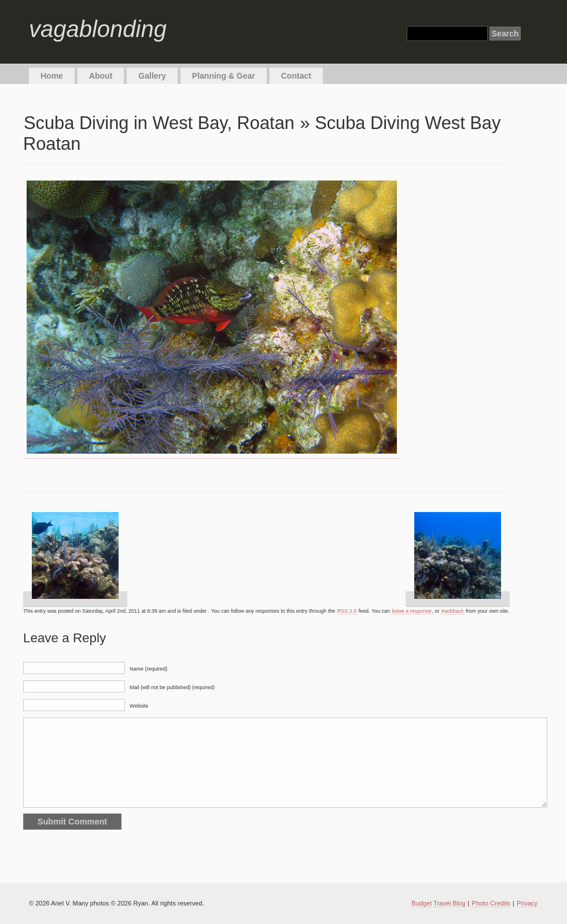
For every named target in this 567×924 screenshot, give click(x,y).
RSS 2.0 (347, 611)
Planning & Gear (224, 76)
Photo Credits (491, 903)
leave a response (411, 611)
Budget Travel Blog (438, 903)
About (101, 76)
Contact (296, 76)
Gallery (152, 76)
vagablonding (98, 29)
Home (52, 76)
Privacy (527, 903)
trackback (452, 611)
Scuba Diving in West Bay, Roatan (159, 123)
